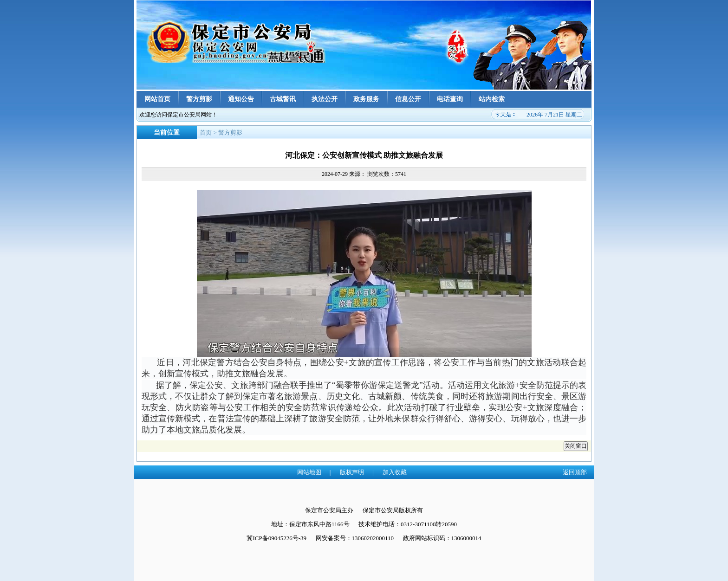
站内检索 (492, 99)
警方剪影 (199, 99)
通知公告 (241, 99)
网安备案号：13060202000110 (355, 538)
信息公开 (408, 99)
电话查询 (450, 99)
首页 (206, 132)
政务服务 (366, 99)
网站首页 (157, 99)
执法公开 (325, 99)
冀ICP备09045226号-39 (276, 538)
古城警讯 (283, 99)
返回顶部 (575, 472)
